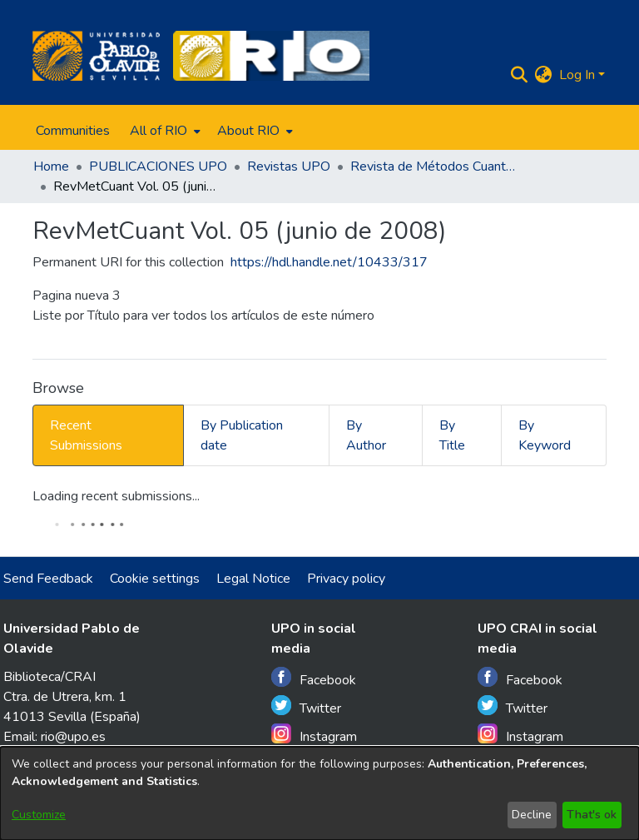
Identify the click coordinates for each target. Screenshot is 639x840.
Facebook (314, 678)
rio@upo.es (73, 737)
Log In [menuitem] (577, 75)
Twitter (306, 706)
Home (51, 167)
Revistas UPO (289, 167)
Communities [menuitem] (73, 131)
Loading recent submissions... (116, 496)
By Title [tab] (452, 435)
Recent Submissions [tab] (86, 435)
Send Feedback (48, 579)
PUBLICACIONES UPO (158, 167)
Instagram (314, 735)
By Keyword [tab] (545, 435)
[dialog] (319, 793)
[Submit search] (520, 75)
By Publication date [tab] (242, 435)
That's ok (592, 815)
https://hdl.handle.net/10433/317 (329, 262)
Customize (39, 815)
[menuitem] (163, 131)
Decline (532, 815)
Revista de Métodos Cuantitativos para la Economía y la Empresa (433, 167)
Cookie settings (155, 579)
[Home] (96, 56)
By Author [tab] (366, 435)
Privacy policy (346, 579)
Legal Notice (253, 579)
